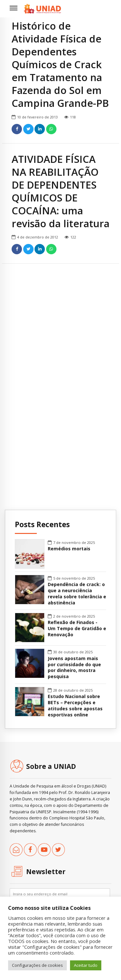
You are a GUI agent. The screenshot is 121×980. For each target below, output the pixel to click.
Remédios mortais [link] (69, 549)
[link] (42, 9)
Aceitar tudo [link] (86, 965)
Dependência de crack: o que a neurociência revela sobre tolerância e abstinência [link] (77, 594)
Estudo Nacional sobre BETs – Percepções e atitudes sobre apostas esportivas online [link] (75, 706)
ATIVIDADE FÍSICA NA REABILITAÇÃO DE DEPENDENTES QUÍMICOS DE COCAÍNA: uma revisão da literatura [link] (60, 191)
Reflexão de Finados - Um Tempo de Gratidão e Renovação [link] (77, 629)
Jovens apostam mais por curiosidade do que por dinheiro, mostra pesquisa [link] (74, 668)
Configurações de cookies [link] (37, 965)
